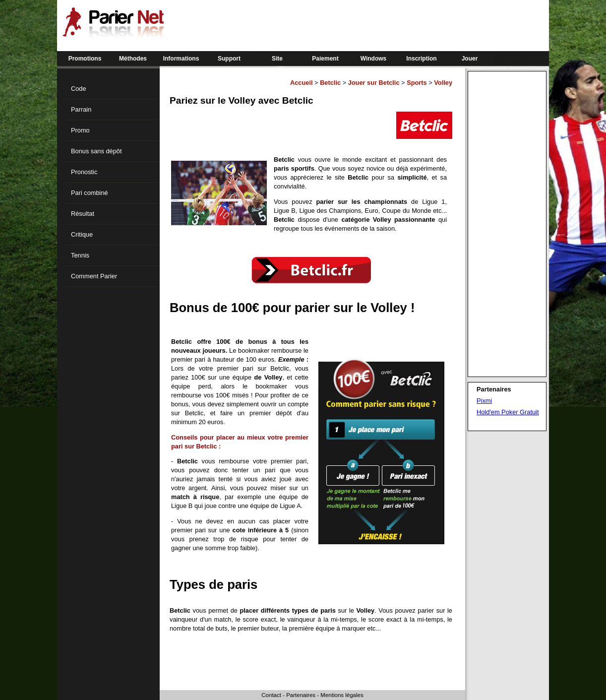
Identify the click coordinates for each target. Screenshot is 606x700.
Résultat (83, 214)
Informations (181, 59)
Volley (443, 83)
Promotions (85, 59)
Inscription (421, 59)
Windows (374, 59)
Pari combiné (90, 193)
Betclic (330, 83)
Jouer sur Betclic (374, 83)
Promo (80, 130)
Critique (82, 234)
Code (79, 89)
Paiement (325, 59)
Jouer (470, 59)
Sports (417, 83)
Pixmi (484, 401)
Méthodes (133, 59)
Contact (271, 695)
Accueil (302, 83)
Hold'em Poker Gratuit (508, 412)
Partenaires (301, 695)
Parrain (81, 109)
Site (277, 59)
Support (229, 59)
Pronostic (84, 172)
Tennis (80, 255)
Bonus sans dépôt (96, 151)
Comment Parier (94, 276)
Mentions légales (342, 695)
